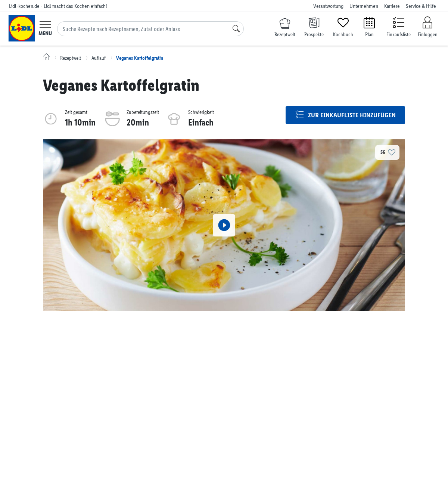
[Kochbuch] (343, 26)
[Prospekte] (314, 26)
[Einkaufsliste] (398, 26)
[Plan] (369, 26)
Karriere (392, 6)
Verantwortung (328, 6)
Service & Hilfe (421, 6)
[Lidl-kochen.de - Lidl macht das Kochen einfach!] (22, 28)
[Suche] (236, 29)
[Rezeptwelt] (285, 28)
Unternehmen (364, 6)
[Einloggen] (427, 27)
